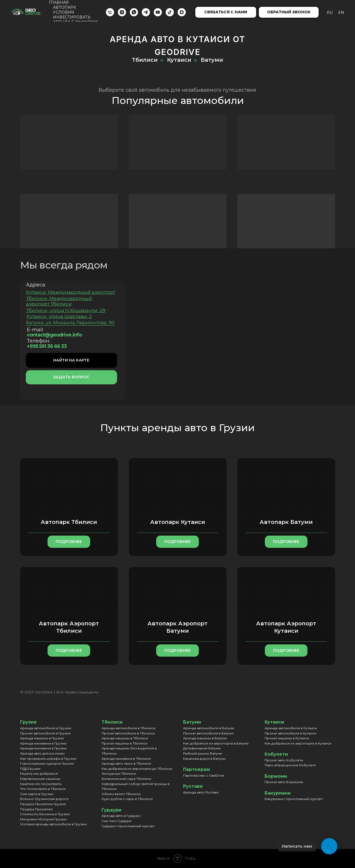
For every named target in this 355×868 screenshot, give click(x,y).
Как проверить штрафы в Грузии (48, 759)
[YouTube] (158, 12)
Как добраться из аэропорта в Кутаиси (298, 743)
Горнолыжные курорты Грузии (47, 763)
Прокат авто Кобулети (284, 760)
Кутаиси (179, 60)
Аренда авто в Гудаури (121, 816)
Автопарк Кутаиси (178, 522)
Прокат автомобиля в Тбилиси (128, 733)
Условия (64, 12)
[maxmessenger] (182, 12)
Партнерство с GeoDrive (203, 775)
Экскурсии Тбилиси (119, 773)
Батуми (212, 60)
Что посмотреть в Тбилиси (43, 789)
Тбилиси (145, 60)
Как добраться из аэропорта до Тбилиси (137, 769)
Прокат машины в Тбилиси (125, 743)
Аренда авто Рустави (201, 792)
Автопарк (65, 7)
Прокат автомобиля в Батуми (208, 733)
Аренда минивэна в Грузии (43, 743)
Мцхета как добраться (39, 773)
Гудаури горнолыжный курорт (128, 826)
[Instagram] (122, 12)
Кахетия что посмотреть (41, 784)
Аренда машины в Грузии (42, 738)
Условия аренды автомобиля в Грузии (53, 824)
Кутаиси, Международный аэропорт (67, 292)
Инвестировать (72, 17)
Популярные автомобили (174, 100)
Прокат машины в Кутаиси (287, 738)
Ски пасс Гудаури (117, 821)
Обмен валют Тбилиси (121, 794)
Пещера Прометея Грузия (43, 804)
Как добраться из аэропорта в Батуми (216, 743)
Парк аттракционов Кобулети (290, 765)
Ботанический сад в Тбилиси (126, 779)
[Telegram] (146, 12)
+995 (29, 346)
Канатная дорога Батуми (204, 759)
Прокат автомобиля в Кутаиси (290, 733)
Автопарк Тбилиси (69, 522)
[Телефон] (110, 12)
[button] (226, 12)
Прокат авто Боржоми (284, 782)
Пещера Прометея (36, 809)
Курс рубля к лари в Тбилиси (127, 799)
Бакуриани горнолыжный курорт (294, 799)
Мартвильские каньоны (40, 779)
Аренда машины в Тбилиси (125, 738)
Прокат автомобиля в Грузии (45, 733)
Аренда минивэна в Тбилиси (126, 759)
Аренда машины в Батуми (205, 738)
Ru (330, 13)
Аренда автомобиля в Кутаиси (291, 728)
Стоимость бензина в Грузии (45, 814)
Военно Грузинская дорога (44, 799)
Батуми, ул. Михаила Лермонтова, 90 (67, 323)
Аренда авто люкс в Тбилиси (126, 763)
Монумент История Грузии (43, 819)
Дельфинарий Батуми (202, 748)
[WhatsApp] (134, 12)
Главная (59, 2)
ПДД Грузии (30, 769)
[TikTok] (170, 12)
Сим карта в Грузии (37, 794)
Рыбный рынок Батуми (203, 753)
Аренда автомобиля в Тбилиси (128, 728)
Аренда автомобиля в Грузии (46, 728)
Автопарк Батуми (286, 522)
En (341, 13)
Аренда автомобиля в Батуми (209, 728)
